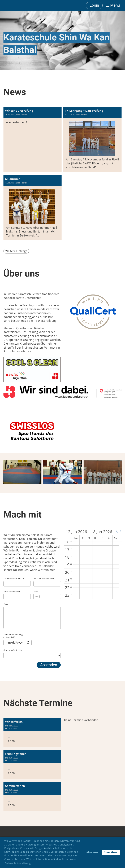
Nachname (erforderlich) (44, 578)
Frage (6, 604)
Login (94, 5)
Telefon (37, 591)
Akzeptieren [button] (111, 852)
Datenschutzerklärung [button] (18, 863)
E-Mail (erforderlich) (12, 591)
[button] (117, 531)
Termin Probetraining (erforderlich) (13, 636)
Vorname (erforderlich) (14, 578)
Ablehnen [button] (92, 852)
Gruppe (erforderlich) (13, 650)
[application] (93, 564)
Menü (113, 5)
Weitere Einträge (16, 251)
